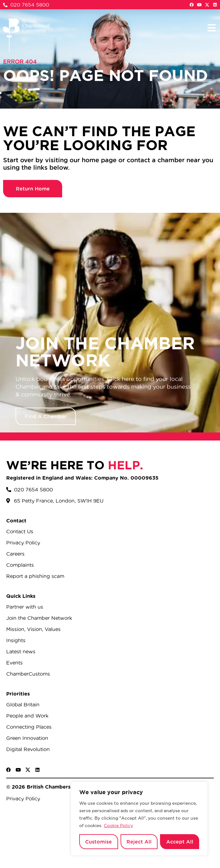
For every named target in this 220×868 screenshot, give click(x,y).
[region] (139, 819)
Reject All (139, 842)
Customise (99, 842)
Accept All (180, 842)
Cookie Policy (118, 825)
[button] (211, 28)
